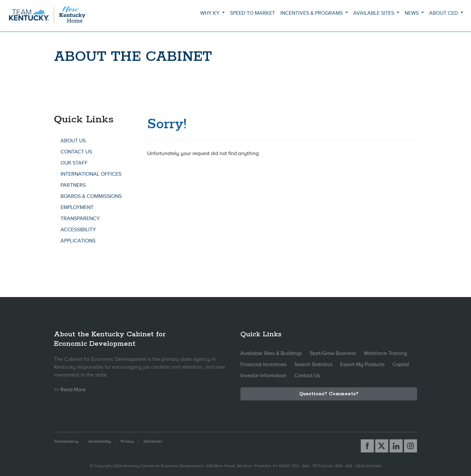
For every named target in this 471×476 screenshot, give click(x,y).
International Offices (91, 174)
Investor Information (263, 376)
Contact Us (76, 152)
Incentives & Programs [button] (312, 13)
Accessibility (78, 230)
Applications (78, 241)
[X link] (382, 446)
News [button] (412, 13)
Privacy (127, 441)
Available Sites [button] (374, 13)
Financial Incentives (263, 364)
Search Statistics (313, 364)
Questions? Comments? (329, 394)
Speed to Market (253, 13)
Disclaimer (153, 441)
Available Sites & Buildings (271, 353)
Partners (73, 185)
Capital (401, 364)
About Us (73, 141)
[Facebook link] (367, 446)
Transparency (80, 219)
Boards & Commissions (91, 196)
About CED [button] (444, 13)
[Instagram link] (410, 446)
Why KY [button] (210, 13)
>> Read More (70, 390)
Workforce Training (385, 353)
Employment (77, 207)
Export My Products (362, 364)
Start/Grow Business (333, 353)
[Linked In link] (396, 446)
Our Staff (74, 163)
